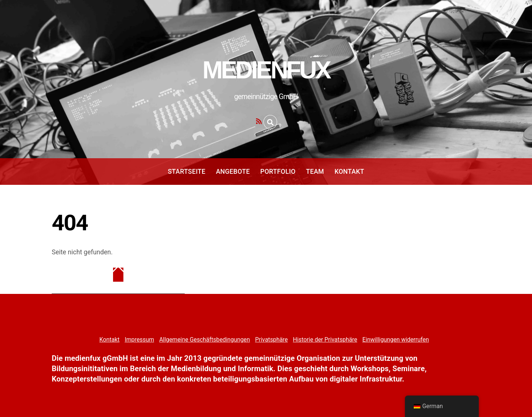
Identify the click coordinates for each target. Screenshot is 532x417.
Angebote (233, 172)
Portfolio (278, 172)
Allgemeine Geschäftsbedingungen (204, 340)
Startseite (187, 172)
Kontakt (349, 172)
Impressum (139, 340)
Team (315, 172)
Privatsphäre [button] (271, 340)
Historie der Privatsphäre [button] (325, 340)
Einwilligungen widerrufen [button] (396, 340)
